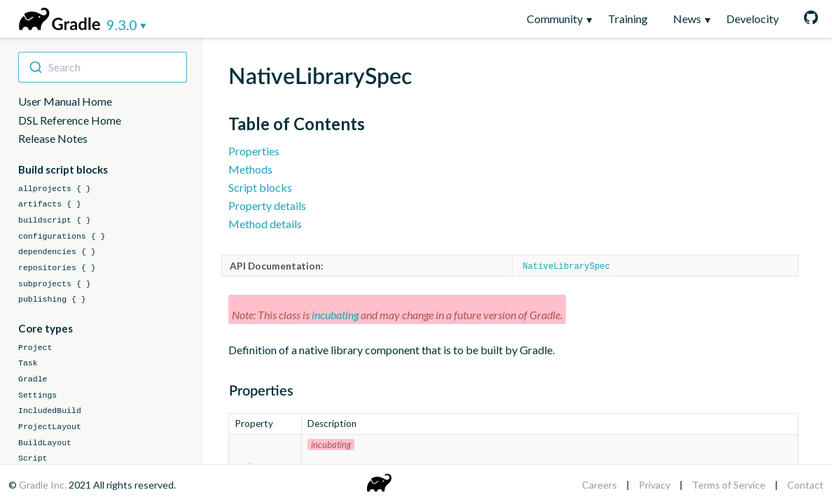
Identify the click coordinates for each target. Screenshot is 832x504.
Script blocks (260, 187)
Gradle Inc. (44, 485)
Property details (267, 205)
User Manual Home (65, 101)
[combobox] (103, 67)
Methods (250, 169)
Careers (599, 485)
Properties (254, 151)
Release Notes (53, 138)
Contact (805, 485)
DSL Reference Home (70, 120)
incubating (335, 314)
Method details (265, 224)
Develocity (753, 19)
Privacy (654, 485)
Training (628, 19)
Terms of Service (729, 485)
